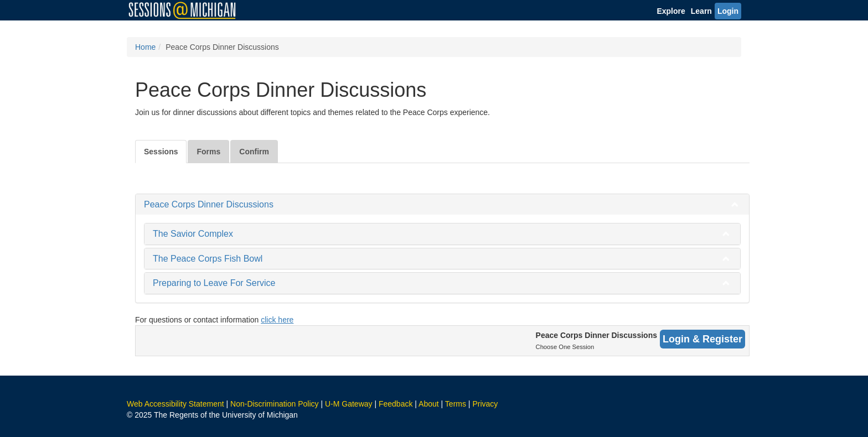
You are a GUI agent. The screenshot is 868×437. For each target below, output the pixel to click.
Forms (208, 152)
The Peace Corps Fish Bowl (208, 259)
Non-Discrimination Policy (275, 404)
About (429, 404)
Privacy (485, 404)
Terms (456, 404)
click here (277, 320)
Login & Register (702, 339)
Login (728, 11)
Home (145, 47)
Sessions (161, 152)
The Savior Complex (193, 234)
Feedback (396, 404)
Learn (701, 11)
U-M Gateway (349, 404)
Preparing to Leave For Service (214, 283)
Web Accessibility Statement (175, 404)
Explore (671, 11)
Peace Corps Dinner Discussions (209, 204)
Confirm (254, 152)
